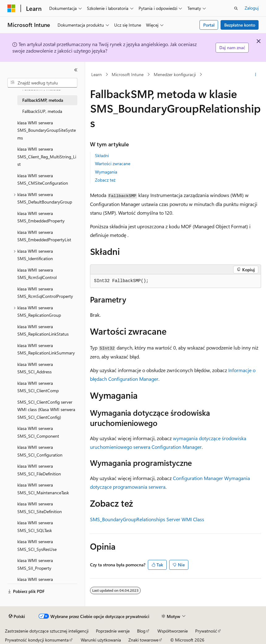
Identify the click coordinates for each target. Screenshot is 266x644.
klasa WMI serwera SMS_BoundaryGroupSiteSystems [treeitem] (47, 130)
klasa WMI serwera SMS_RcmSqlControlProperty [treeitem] (45, 293)
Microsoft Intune (128, 74)
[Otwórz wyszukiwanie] (236, 8)
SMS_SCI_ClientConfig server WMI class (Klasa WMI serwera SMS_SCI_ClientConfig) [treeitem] (46, 410)
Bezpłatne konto (240, 25)
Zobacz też (105, 180)
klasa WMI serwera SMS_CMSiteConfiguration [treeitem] (43, 179)
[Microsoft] (11, 8)
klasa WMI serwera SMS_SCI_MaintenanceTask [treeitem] (43, 489)
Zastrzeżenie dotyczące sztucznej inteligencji (47, 631)
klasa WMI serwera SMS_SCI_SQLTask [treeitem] (35, 526)
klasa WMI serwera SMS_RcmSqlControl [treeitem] (37, 274)
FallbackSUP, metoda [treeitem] (42, 111)
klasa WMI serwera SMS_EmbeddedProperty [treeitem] (41, 217)
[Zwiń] (76, 70)
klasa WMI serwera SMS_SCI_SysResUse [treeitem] (37, 545)
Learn (97, 74)
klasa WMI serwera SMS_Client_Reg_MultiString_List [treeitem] (47, 157)
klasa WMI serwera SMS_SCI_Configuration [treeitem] (40, 451)
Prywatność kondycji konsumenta (37, 640)
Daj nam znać (232, 47)
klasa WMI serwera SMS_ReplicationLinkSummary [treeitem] (46, 349)
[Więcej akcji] (256, 75)
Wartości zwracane (113, 163)
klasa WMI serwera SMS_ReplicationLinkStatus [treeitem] (43, 330)
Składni (102, 155)
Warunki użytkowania (101, 640)
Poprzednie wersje (113, 631)
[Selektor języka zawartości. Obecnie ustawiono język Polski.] (17, 616)
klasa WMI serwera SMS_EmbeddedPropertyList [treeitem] (44, 236)
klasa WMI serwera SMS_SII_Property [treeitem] (35, 564)
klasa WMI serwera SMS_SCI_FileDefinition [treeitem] (39, 470)
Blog (141, 631)
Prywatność (206, 631)
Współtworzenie (173, 631)
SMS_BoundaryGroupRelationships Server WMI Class (147, 519)
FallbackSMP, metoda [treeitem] (43, 100)
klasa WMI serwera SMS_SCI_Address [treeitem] (35, 368)
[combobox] (42, 83)
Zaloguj (252, 8)
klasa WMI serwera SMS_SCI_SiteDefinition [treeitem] (40, 508)
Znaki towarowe (143, 640)
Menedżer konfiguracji (175, 74)
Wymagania (106, 172)
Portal (209, 25)
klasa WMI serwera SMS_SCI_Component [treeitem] (38, 432)
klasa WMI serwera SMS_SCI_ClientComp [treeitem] (38, 387)
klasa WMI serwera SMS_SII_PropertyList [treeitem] (38, 583)
